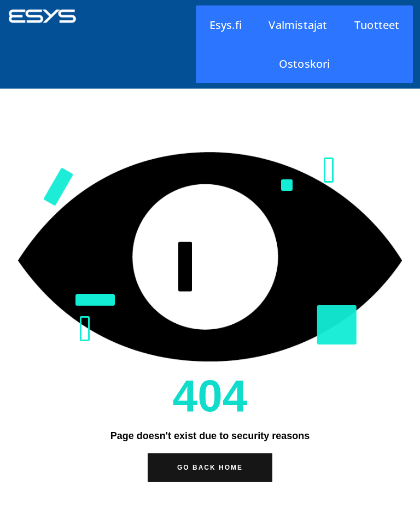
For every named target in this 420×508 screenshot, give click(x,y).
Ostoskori (305, 64)
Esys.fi (226, 25)
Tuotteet (377, 25)
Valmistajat (298, 25)
